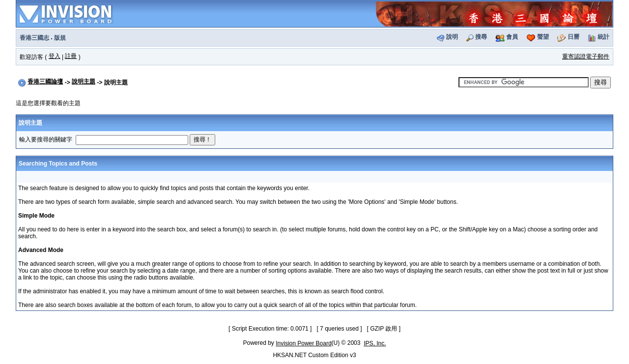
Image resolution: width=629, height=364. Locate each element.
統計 (603, 37)
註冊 (71, 56)
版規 (60, 38)
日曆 (573, 37)
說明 (452, 37)
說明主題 (84, 82)
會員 (512, 37)
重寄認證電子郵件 (586, 56)
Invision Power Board (303, 343)
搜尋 (481, 37)
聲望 (543, 37)
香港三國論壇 (45, 82)
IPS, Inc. (375, 343)
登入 (55, 56)
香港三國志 (34, 38)
